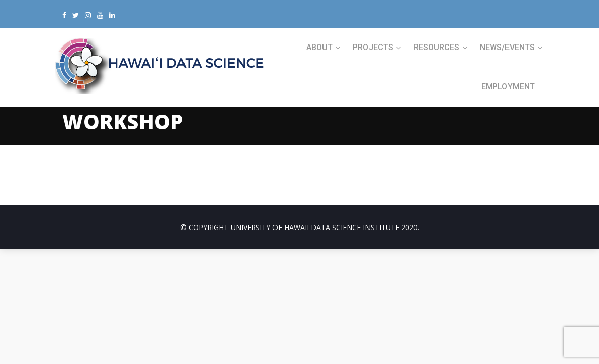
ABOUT (319, 47)
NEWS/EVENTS (507, 47)
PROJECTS (373, 47)
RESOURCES (436, 47)
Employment (508, 87)
